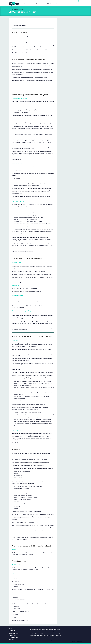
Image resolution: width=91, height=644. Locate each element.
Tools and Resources (36, 4)
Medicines (25, 4)
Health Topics (48, 4)
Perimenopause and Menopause (63, 4)
